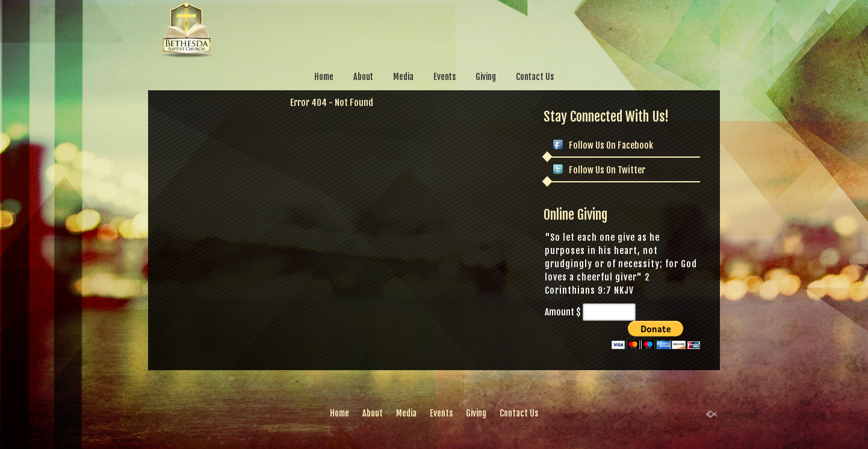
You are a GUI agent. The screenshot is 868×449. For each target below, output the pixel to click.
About (364, 77)
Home (324, 77)
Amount (560, 312)
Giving (485, 77)
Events (445, 77)
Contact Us (535, 77)
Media (403, 77)
